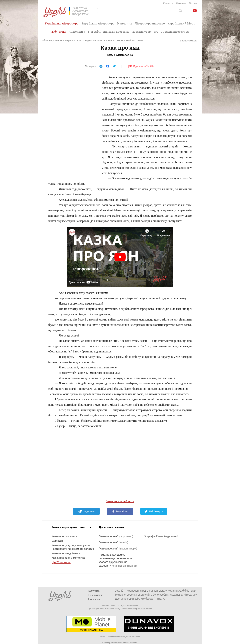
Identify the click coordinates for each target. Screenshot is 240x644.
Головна (94, 591)
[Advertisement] (73, 124)
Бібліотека (59, 32)
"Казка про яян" (116, 536)
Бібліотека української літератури (58, 40)
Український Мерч (181, 23)
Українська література (62, 24)
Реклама (181, 3)
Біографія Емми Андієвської (161, 536)
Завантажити (187, 41)
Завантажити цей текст (120, 501)
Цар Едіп (57, 541)
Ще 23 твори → (61, 562)
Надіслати (86, 511)
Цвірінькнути (154, 511)
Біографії (94, 32)
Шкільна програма (116, 32)
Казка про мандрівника (66, 553)
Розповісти (120, 511)
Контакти (168, 3)
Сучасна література (175, 32)
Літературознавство (150, 23)
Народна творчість (145, 32)
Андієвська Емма (94, 40)
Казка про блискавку (64, 536)
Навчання (125, 23)
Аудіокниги (77, 32)
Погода (193, 3)
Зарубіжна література (98, 23)
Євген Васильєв (131, 606)
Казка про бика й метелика (68, 558)
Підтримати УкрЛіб (141, 66)
